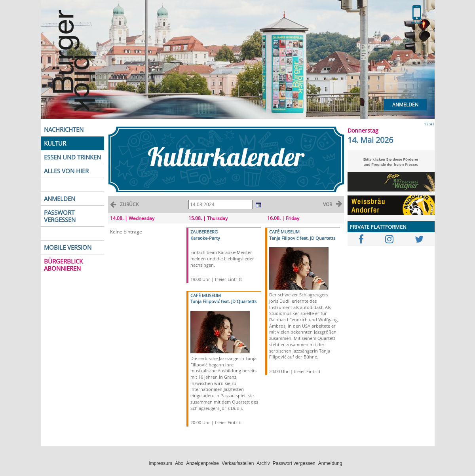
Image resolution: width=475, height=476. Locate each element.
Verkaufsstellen (238, 463)
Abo (179, 463)
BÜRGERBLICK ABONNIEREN (63, 265)
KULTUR (55, 143)
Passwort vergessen (294, 463)
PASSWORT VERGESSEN (60, 216)
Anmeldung (330, 463)
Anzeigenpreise (202, 463)
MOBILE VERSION (68, 247)
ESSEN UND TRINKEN (72, 157)
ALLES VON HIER (66, 171)
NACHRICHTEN (64, 129)
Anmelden (405, 105)
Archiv (263, 463)
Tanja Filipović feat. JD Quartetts (223, 301)
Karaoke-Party (205, 238)
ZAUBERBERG (204, 232)
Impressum (161, 463)
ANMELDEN (60, 199)
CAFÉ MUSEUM (206, 295)
